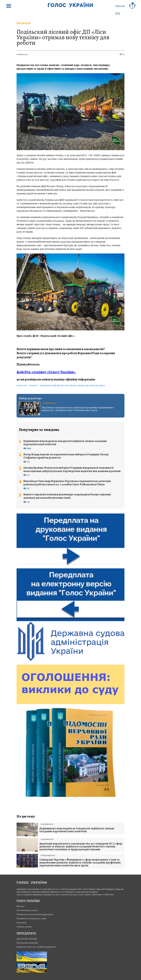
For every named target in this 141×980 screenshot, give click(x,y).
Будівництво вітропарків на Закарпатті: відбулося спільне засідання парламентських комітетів (65, 443)
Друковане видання (27, 939)
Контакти (21, 923)
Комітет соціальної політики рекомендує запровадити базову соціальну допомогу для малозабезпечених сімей (67, 496)
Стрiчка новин (24, 927)
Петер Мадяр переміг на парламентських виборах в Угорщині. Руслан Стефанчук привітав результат (66, 456)
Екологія (23, 23)
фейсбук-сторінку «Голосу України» (46, 372)
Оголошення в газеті (27, 910)
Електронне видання (27, 943)
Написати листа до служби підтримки (36, 947)
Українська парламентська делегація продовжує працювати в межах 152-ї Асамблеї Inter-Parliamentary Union (78, 409)
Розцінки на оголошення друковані (35, 914)
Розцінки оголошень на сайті (31, 918)
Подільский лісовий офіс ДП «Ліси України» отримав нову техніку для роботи (63, 37)
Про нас (21, 906)
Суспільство (22, 386)
